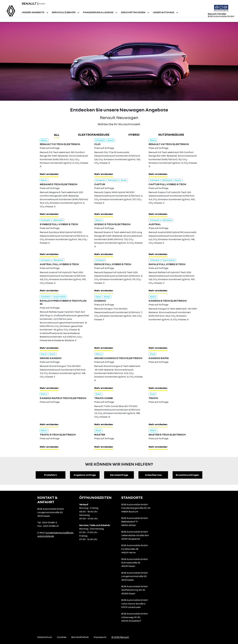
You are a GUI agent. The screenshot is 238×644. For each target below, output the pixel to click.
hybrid (134, 134)
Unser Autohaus (164, 12)
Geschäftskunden (133, 12)
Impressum (100, 637)
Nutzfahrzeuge (171, 134)
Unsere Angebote (33, 12)
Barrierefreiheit (80, 637)
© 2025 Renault (120, 637)
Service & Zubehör (64, 12)
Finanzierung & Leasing (98, 12)
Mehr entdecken (49, 174)
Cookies (62, 637)
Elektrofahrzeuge (94, 134)
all (57, 135)
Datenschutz (45, 637)
